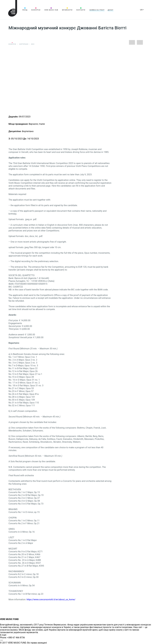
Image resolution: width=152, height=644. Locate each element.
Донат (111, 10)
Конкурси (36, 10)
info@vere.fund (14, 635)
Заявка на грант (97, 10)
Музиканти (67, 10)
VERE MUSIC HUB (51, 10)
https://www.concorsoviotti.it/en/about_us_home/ (51, 600)
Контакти (81, 10)
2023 (33, 44)
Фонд (25, 10)
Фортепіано (24, 44)
